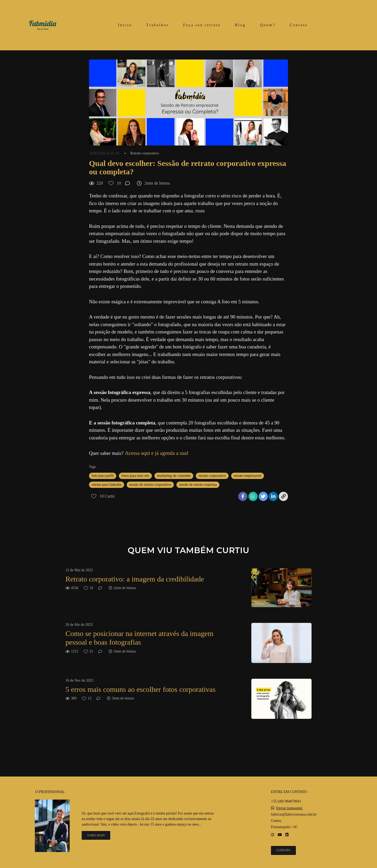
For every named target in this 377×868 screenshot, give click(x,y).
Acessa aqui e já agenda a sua (156, 453)
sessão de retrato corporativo (150, 485)
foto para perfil (103, 476)
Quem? (268, 25)
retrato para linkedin (107, 485)
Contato (299, 25)
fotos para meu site (135, 476)
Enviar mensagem (289, 808)
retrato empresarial (248, 476)
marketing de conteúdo (174, 476)
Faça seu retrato (202, 25)
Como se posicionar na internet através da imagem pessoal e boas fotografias (139, 638)
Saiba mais (96, 835)
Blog (240, 25)
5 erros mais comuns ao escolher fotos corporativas (140, 689)
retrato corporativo (212, 476)
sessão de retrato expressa (198, 485)
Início (125, 25)
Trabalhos (157, 25)
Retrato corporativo (145, 153)
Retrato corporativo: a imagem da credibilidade (135, 579)
